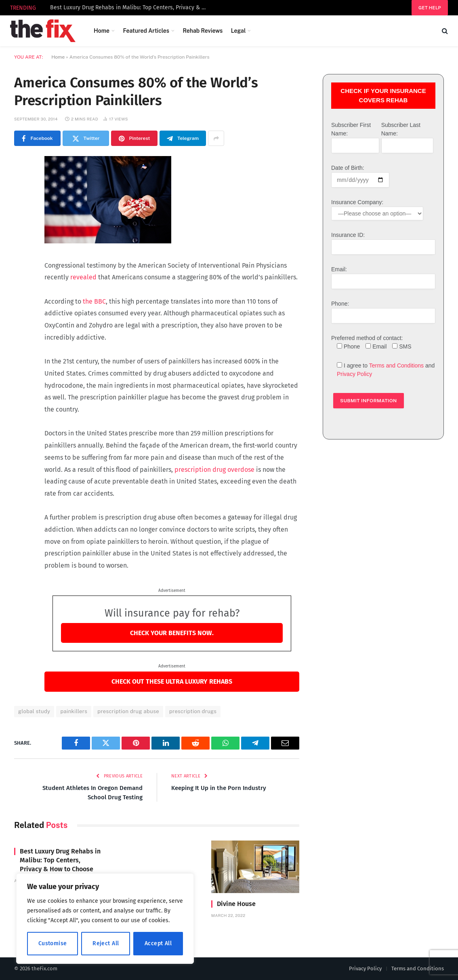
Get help (430, 8)
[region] (105, 919)
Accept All (158, 943)
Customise (53, 943)
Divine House (236, 904)
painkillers (74, 711)
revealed (83, 277)
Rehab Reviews (203, 31)
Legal (238, 31)
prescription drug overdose (214, 470)
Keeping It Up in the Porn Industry (219, 788)
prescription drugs (193, 711)
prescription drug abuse (128, 711)
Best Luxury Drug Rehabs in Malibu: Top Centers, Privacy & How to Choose (131, 7)
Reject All (106, 943)
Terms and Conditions (396, 365)
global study (34, 711)
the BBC (94, 301)
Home (102, 31)
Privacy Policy (354, 374)
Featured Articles (146, 31)
